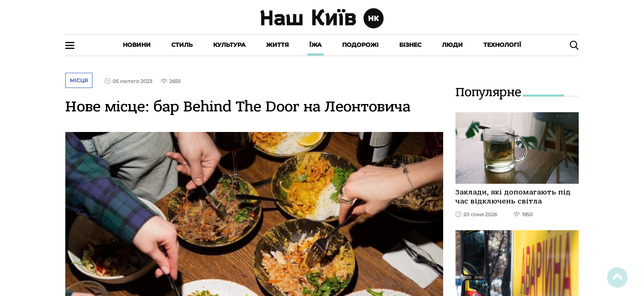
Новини (137, 45)
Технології (502, 45)
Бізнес (410, 45)
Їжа (315, 45)
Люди (452, 45)
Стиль (182, 45)
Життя (277, 45)
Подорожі (360, 45)
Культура (229, 45)
